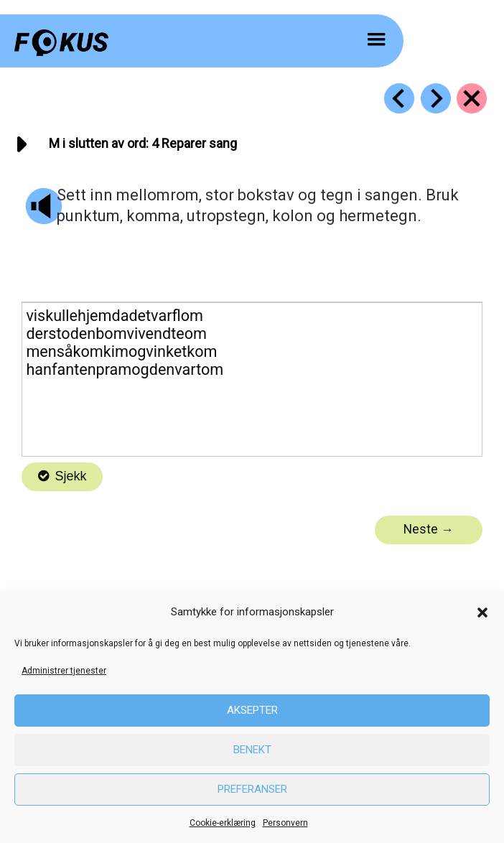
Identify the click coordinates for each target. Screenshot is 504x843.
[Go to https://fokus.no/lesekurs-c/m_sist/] (472, 98)
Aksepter (252, 710)
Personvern (285, 823)
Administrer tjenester (64, 671)
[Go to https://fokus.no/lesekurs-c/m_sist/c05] (436, 98)
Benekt (252, 750)
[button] (482, 613)
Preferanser (252, 789)
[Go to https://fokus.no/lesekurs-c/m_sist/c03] (399, 98)
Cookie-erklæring (223, 823)
